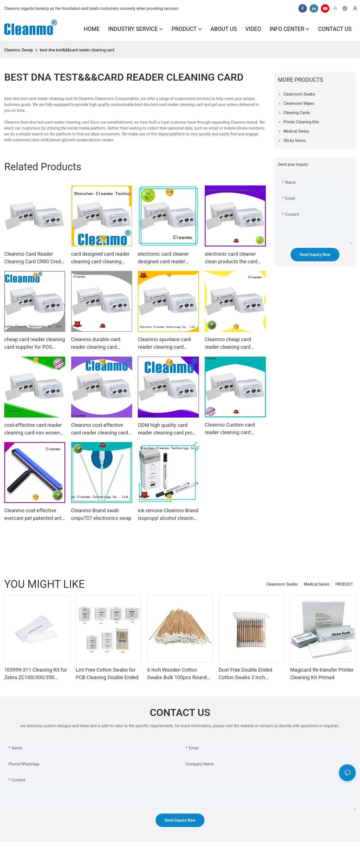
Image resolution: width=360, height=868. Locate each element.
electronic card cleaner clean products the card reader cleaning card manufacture (231, 258)
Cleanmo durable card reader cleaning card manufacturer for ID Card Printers (99, 344)
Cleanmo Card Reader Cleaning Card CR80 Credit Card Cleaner (34, 258)
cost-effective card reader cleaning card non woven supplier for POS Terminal (33, 429)
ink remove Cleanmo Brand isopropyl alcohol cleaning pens (168, 515)
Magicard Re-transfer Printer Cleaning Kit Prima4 (322, 674)
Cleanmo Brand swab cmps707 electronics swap (101, 514)
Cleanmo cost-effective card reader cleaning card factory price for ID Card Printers (100, 429)
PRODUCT (344, 584)
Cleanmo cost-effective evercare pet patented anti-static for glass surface (34, 515)
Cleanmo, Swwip (19, 50)
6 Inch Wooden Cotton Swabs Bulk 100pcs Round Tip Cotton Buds (177, 674)
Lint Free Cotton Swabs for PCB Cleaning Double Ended (107, 674)
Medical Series (317, 584)
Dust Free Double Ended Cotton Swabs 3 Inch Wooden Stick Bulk (245, 674)
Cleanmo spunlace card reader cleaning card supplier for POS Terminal (166, 344)
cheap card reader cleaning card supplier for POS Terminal (35, 344)
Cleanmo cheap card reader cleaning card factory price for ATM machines (229, 344)
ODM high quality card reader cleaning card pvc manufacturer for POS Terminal (165, 429)
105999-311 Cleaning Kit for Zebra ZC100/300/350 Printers (36, 674)
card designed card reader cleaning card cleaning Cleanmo (100, 258)
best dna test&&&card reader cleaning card (77, 50)
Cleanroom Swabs (282, 584)
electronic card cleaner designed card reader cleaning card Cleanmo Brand (164, 258)
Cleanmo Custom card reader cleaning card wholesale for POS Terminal (230, 429)
